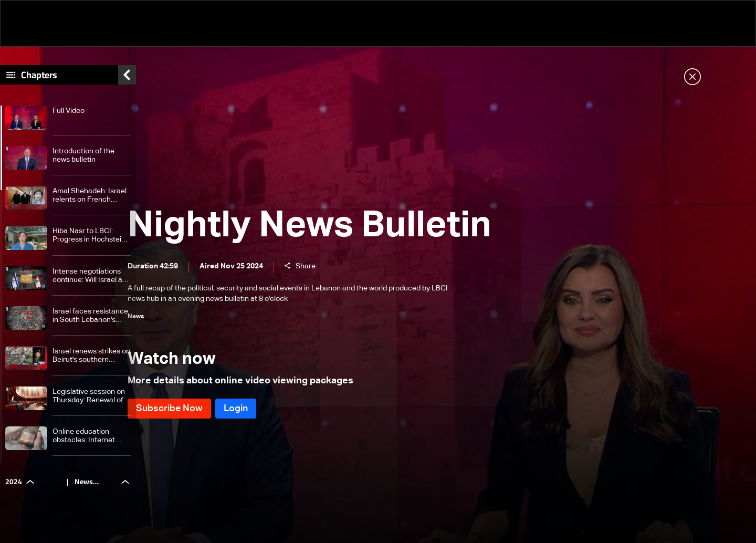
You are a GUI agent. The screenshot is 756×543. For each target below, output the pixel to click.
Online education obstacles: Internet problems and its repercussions (84, 442)
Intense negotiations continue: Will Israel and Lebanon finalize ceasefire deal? (92, 281)
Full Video (69, 117)
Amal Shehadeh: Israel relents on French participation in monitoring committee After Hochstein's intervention (90, 201)
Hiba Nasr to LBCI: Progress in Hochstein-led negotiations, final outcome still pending (90, 241)
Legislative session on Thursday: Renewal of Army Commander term (91, 401)
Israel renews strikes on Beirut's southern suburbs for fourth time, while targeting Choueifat (91, 362)
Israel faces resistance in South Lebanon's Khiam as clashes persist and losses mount (90, 322)
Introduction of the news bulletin (83, 161)
